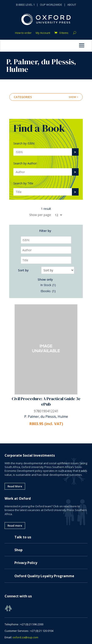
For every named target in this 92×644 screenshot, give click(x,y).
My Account (43, 33)
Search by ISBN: (24, 143)
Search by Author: (25, 163)
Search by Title (23, 183)
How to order (23, 33)
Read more (15, 526)
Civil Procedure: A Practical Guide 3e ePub (46, 401)
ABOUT (72, 5)
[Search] (43, 152)
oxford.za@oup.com (25, 637)
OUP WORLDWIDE (51, 5)
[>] (75, 152)
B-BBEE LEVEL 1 (25, 5)
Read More (15, 486)
